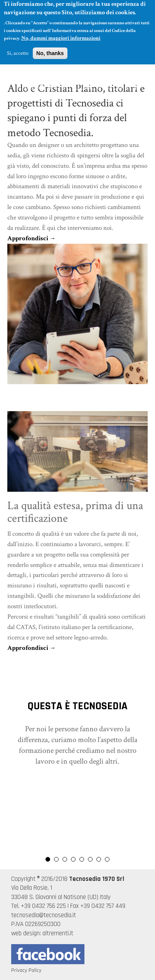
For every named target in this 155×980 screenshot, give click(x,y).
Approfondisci (28, 238)
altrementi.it (58, 933)
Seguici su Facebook (48, 954)
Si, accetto (18, 50)
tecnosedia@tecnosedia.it (44, 915)
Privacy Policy (26, 970)
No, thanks (50, 50)
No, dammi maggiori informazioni (61, 35)
